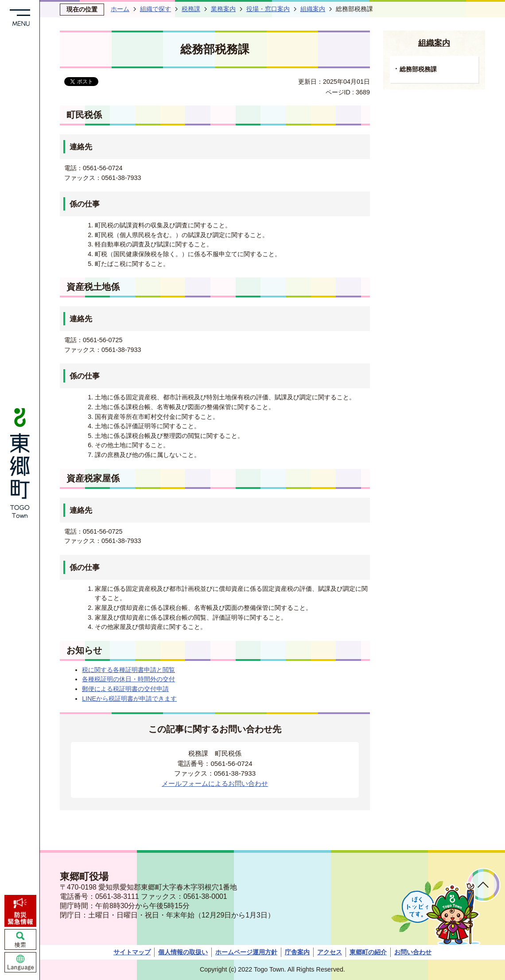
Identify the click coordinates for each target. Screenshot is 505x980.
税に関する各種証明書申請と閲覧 (128, 670)
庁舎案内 (297, 952)
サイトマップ (132, 952)
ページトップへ (484, 885)
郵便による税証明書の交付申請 (125, 689)
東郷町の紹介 (368, 952)
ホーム (120, 9)
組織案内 (313, 9)
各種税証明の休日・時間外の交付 (128, 679)
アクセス (330, 952)
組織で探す (155, 9)
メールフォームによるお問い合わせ (215, 783)
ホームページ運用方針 (246, 952)
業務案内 (223, 9)
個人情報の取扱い (183, 952)
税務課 (191, 9)
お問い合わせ (413, 952)
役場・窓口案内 (268, 9)
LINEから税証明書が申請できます (129, 699)
